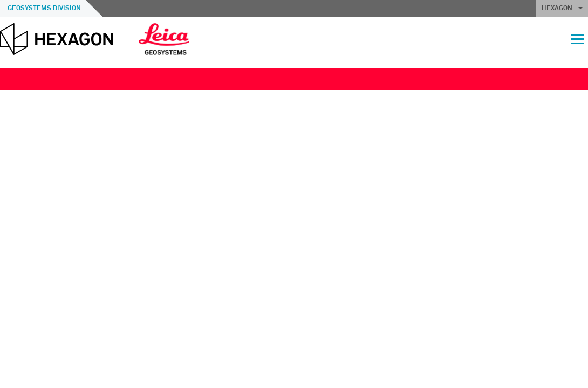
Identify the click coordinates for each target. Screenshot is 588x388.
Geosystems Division (44, 9)
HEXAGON (562, 9)
